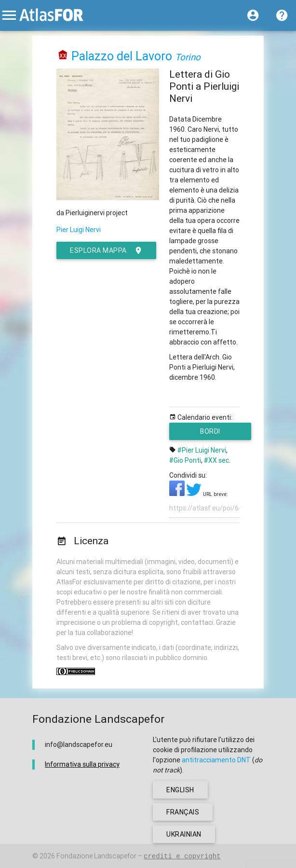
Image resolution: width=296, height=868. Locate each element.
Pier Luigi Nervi (79, 230)
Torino (188, 57)
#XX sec (216, 460)
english (180, 790)
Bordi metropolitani (210, 434)
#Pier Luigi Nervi (202, 450)
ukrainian (184, 834)
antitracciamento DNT (216, 760)
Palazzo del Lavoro (122, 56)
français (183, 812)
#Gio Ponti (185, 460)
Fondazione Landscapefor (96, 856)
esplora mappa (106, 250)
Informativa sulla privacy (82, 764)
